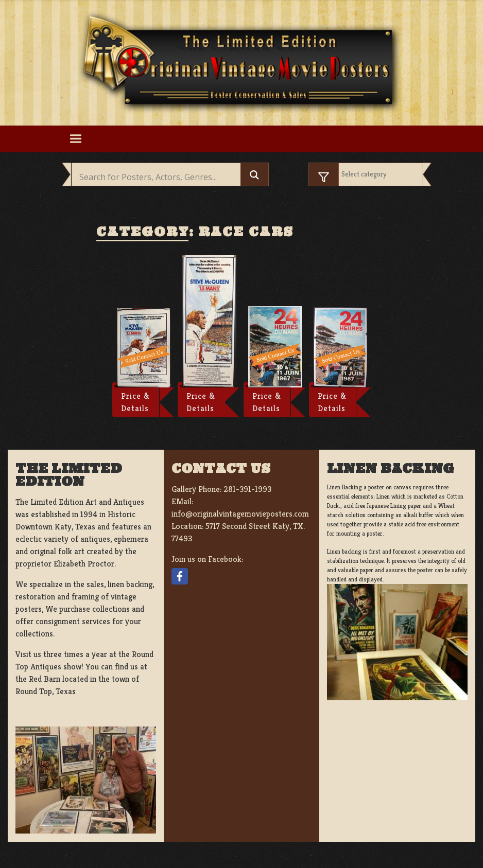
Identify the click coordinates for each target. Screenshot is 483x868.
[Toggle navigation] (76, 139)
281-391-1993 (247, 489)
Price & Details (135, 402)
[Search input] (159, 177)
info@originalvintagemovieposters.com (240, 514)
